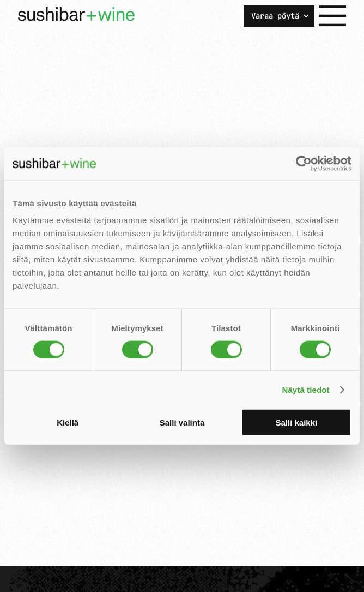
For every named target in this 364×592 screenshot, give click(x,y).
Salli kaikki (296, 423)
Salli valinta (182, 423)
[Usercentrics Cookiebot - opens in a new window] (304, 163)
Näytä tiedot (306, 389)
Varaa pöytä (275, 16)
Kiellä (68, 423)
